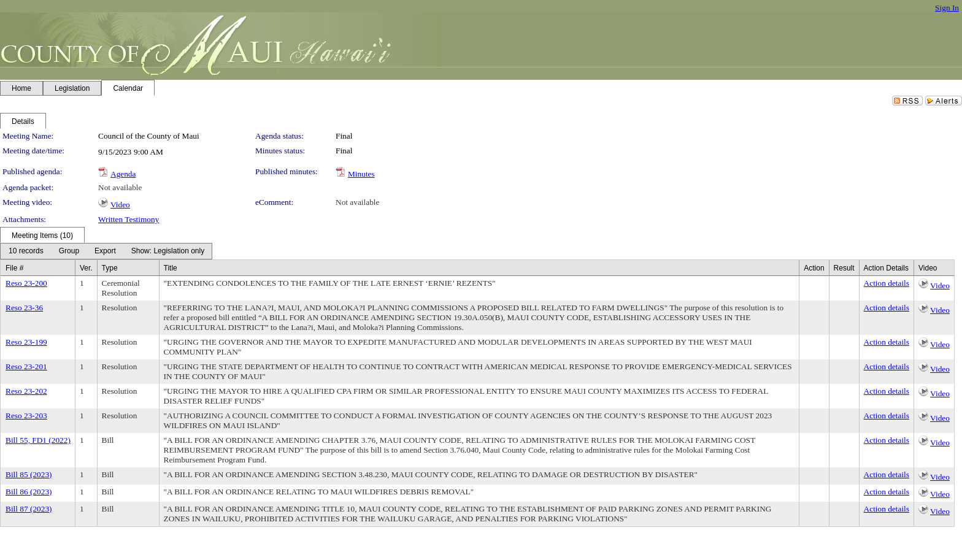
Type (110, 268)
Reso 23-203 (26, 416)
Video (120, 205)
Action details (887, 283)
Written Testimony (129, 219)
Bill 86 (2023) (29, 492)
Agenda (123, 174)
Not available (120, 187)
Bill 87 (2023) (29, 509)
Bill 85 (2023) (29, 474)
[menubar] (106, 251)
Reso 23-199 (26, 342)
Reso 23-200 (26, 283)
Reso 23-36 (24, 308)
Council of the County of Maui (149, 136)
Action (814, 268)
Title (171, 268)
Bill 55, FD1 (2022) (38, 440)
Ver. (86, 268)
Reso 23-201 (26, 366)
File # (14, 268)
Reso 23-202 (26, 391)
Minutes (361, 174)
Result (844, 268)
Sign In (947, 8)
